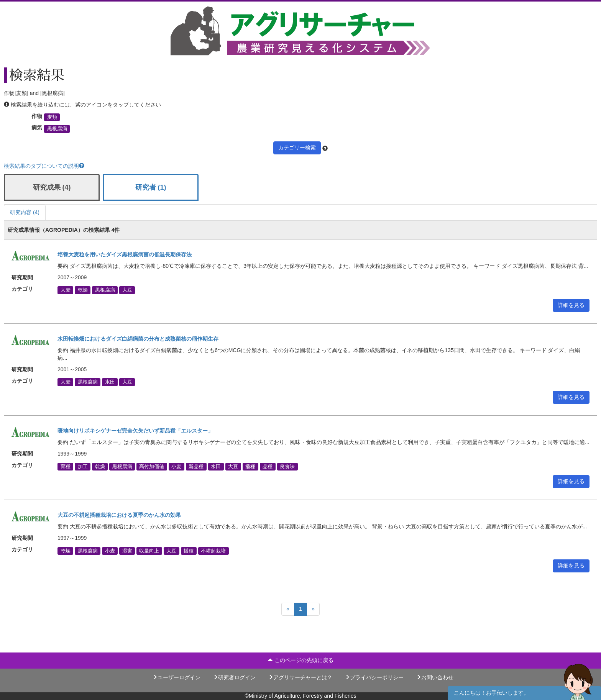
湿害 (127, 551)
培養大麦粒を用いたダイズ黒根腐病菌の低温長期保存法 (125, 254)
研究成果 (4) (52, 187)
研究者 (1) (151, 187)
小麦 (176, 466)
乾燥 (83, 290)
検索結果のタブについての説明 (44, 166)
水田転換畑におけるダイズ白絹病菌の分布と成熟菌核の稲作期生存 (138, 339)
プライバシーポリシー (374, 677)
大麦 (66, 290)
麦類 (52, 117)
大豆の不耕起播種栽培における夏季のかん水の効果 (119, 515)
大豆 (127, 290)
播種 (250, 466)
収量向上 (149, 551)
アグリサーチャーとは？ (300, 677)
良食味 (287, 466)
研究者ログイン (234, 677)
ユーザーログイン (176, 677)
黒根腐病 (57, 129)
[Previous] (288, 609)
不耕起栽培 (213, 551)
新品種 (196, 466)
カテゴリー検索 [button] (297, 148)
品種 (268, 466)
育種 (66, 466)
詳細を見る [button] (571, 305)
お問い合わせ (435, 677)
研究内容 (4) (25, 212)
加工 (83, 466)
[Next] (313, 609)
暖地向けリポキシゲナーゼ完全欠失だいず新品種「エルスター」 (135, 431)
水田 (110, 382)
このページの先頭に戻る (300, 660)
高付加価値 (152, 466)
